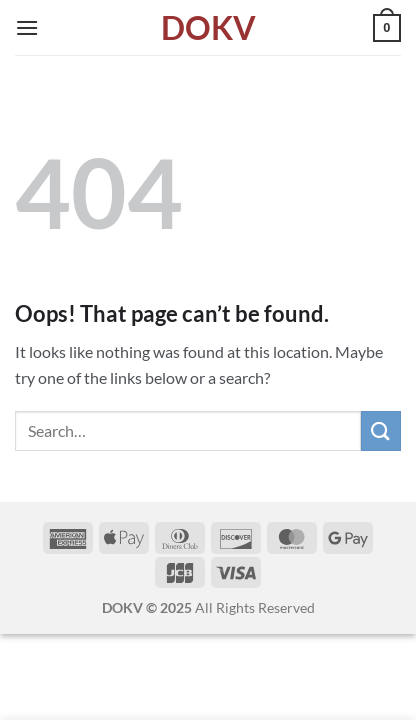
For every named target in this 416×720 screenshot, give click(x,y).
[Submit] (381, 430)
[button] (27, 27)
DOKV (208, 28)
